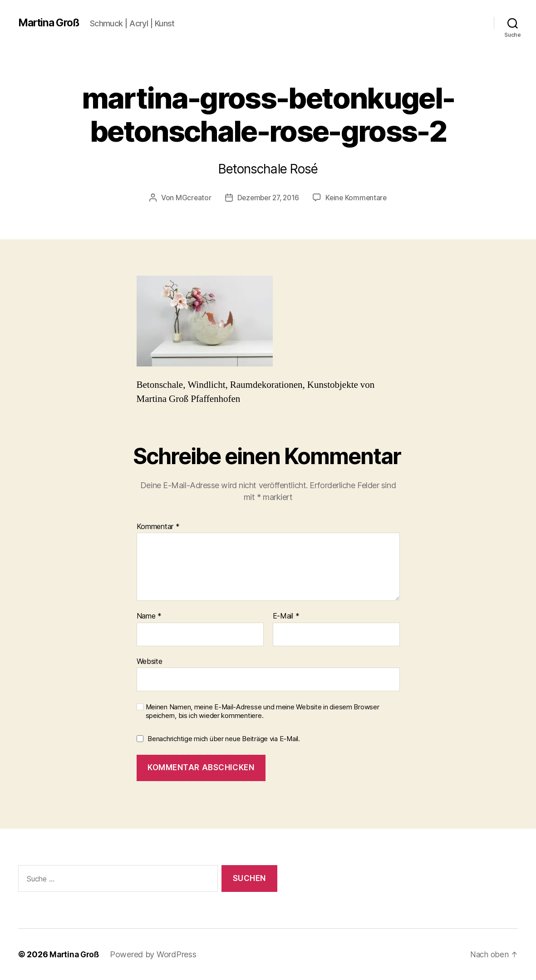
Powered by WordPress (156, 954)
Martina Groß (51, 23)
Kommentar (158, 526)
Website (150, 661)
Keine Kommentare (358, 198)
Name (149, 616)
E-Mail (286, 616)
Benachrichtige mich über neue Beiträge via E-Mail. (224, 739)
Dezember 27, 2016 (268, 198)
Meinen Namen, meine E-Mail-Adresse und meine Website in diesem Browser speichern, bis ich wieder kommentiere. (263, 711)
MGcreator (191, 198)
